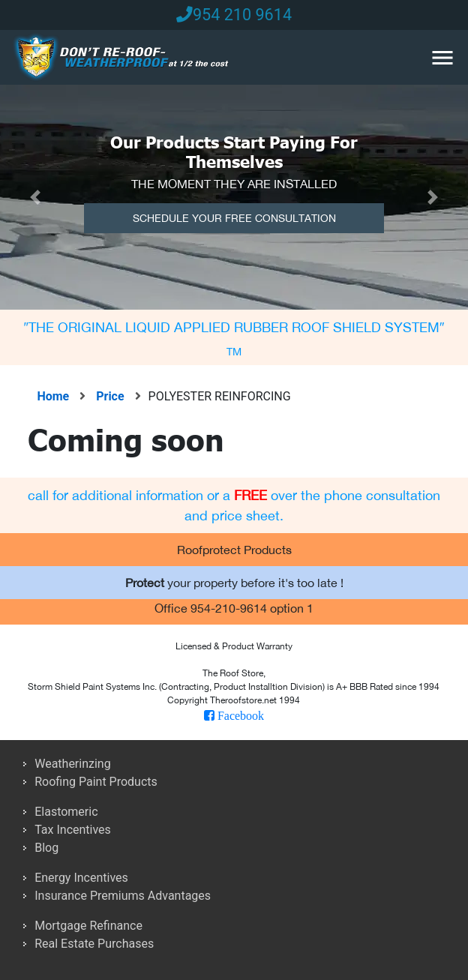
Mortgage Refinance (88, 926)
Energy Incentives (81, 878)
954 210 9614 (234, 15)
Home (54, 396)
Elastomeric (66, 812)
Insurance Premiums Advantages (123, 896)
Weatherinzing (72, 764)
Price (122, 396)
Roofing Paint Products (96, 782)
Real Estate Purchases (94, 944)
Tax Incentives (73, 830)
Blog (46, 848)
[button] (35, 197)
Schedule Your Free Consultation (234, 218)
